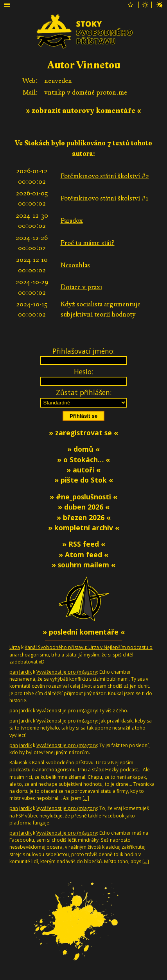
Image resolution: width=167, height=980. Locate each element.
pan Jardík (21, 672)
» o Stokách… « (83, 460)
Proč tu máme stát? (88, 243)
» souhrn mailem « (83, 565)
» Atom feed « (83, 554)
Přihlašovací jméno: (83, 351)
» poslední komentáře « (84, 632)
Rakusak (18, 763)
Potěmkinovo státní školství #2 (105, 176)
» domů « (83, 449)
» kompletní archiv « (84, 528)
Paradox (72, 221)
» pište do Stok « (84, 480)
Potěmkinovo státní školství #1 (104, 198)
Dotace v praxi (81, 287)
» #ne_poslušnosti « (83, 497)
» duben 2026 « (84, 507)
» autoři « (83, 470)
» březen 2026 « (84, 517)
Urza (15, 647)
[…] (86, 798)
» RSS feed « (84, 544)
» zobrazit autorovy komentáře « (83, 111)
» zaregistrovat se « (83, 433)
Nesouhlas (75, 265)
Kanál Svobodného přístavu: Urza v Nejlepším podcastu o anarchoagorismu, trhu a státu (71, 766)
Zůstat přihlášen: (84, 392)
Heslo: (83, 372)
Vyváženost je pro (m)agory (67, 672)
